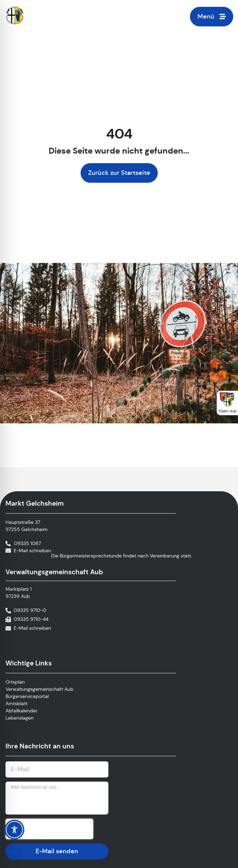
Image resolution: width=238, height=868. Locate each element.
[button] (12, 856)
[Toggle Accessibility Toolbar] (14, 830)
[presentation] (49, 829)
